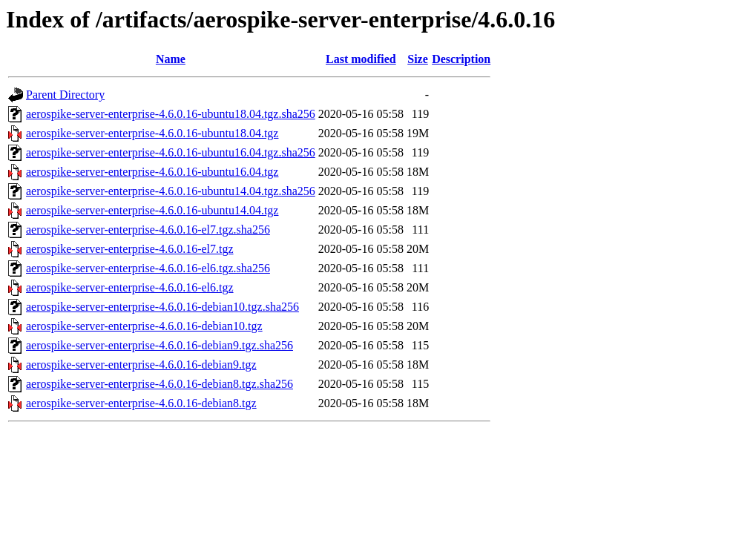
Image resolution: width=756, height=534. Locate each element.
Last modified (361, 59)
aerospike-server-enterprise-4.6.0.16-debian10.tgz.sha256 (162, 307)
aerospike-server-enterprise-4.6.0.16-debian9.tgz (141, 365)
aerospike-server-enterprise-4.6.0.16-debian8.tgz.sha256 (160, 384)
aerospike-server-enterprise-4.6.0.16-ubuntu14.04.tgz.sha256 (171, 191)
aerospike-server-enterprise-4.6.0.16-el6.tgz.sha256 (148, 268)
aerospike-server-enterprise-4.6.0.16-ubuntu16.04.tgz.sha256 (171, 152)
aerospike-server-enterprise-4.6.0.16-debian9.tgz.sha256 (160, 345)
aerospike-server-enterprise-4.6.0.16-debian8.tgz (141, 403)
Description (461, 59)
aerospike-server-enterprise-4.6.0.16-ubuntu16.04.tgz (152, 172)
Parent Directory (65, 95)
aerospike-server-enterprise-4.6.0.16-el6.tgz (130, 287)
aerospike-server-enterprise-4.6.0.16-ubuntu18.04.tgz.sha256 (171, 114)
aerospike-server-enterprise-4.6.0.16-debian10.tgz (144, 326)
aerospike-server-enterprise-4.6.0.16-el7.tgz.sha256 (148, 230)
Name (171, 59)
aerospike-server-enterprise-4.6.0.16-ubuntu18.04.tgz (152, 133)
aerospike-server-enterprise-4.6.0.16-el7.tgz (130, 249)
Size (418, 59)
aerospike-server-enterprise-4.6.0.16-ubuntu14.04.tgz (152, 210)
